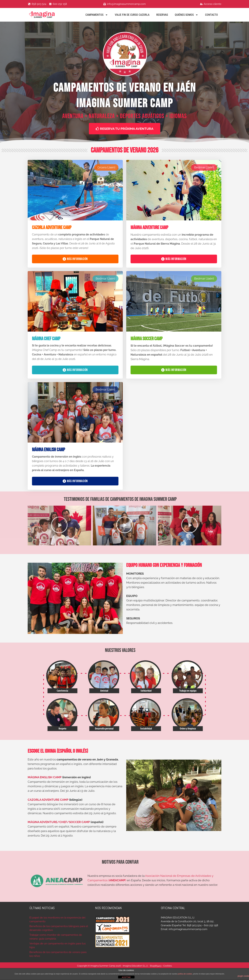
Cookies (167, 966)
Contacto (211, 15)
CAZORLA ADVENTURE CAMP (48, 800)
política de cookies (185, 974)
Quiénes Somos (186, 15)
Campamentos (97, 15)
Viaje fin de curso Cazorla (132, 15)
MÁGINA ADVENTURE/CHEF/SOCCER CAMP (59, 822)
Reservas (162, 15)
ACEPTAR (126, 977)
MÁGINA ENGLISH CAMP (45, 777)
